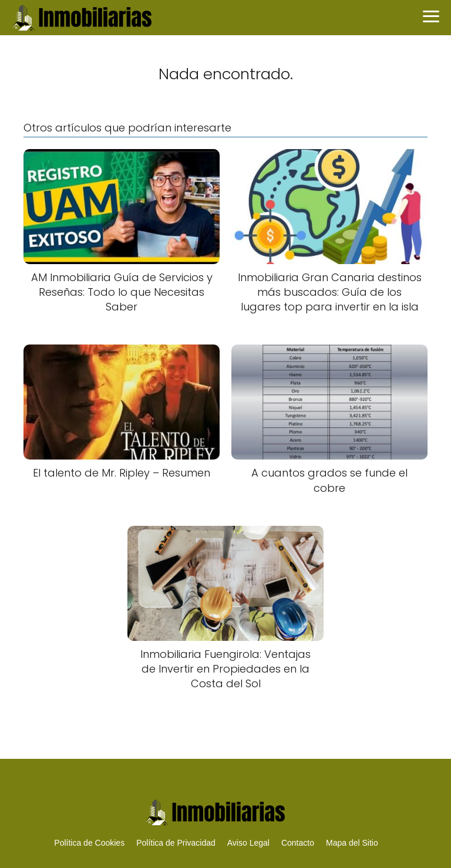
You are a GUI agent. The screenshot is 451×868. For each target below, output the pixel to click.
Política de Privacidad (176, 843)
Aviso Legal (248, 843)
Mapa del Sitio (352, 843)
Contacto (298, 843)
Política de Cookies (89, 843)
